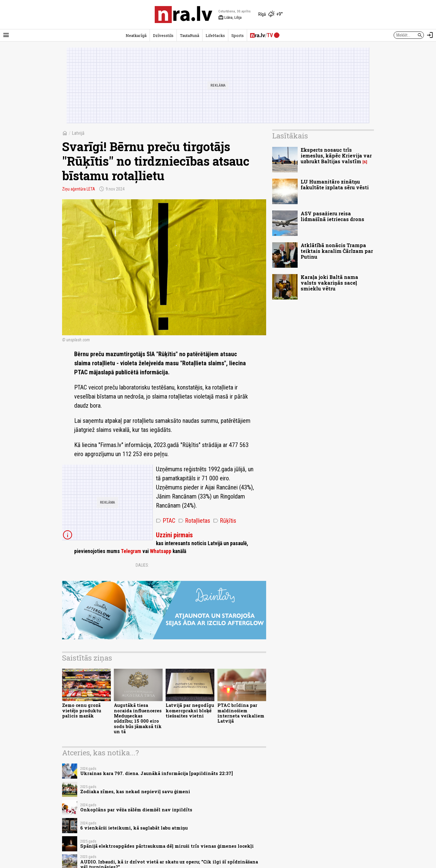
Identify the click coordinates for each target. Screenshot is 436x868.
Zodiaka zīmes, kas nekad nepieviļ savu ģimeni (135, 792)
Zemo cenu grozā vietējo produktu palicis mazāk (82, 711)
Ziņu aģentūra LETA (79, 189)
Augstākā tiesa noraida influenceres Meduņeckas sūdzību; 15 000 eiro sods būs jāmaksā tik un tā (138, 718)
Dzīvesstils (163, 35)
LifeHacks (215, 35)
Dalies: (142, 565)
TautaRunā (190, 35)
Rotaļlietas (194, 521)
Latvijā (78, 133)
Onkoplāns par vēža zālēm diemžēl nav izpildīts (136, 810)
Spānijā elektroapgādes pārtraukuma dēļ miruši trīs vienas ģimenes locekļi (167, 846)
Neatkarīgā (136, 35)
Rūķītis (225, 521)
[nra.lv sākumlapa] (183, 15)
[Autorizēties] (430, 35)
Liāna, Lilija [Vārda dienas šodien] (230, 18)
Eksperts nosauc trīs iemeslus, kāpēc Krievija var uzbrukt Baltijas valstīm (336, 156)
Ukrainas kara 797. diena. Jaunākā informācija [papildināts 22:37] (157, 773)
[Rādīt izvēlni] (6, 35)
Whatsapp (161, 551)
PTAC (166, 521)
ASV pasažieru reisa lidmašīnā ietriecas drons (332, 216)
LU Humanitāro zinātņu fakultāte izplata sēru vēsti (335, 184)
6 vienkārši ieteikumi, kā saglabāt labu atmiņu (134, 828)
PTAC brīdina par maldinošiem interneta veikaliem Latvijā (241, 713)
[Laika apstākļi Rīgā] (271, 15)
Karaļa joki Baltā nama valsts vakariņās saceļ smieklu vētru (329, 283)
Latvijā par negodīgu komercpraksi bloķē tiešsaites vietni (190, 711)
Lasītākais (290, 136)
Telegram (131, 551)
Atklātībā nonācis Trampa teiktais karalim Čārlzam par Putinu (337, 251)
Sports (238, 35)
